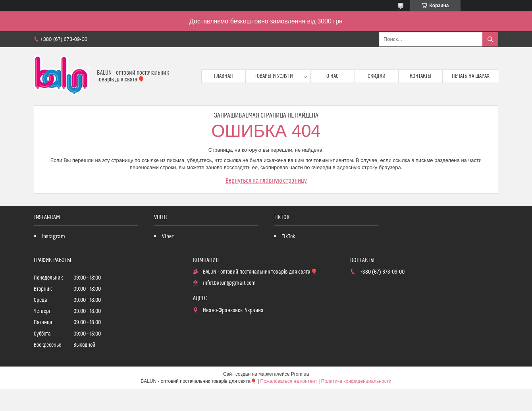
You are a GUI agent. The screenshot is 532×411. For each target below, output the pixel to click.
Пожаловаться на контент (289, 381)
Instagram (54, 237)
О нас (332, 76)
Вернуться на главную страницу (266, 181)
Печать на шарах (471, 76)
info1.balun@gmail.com (229, 283)
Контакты (421, 76)
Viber (168, 237)
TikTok (289, 237)
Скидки (377, 76)
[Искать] (490, 39)
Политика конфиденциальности (356, 381)
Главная (224, 76)
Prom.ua (300, 374)
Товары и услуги (274, 76)
